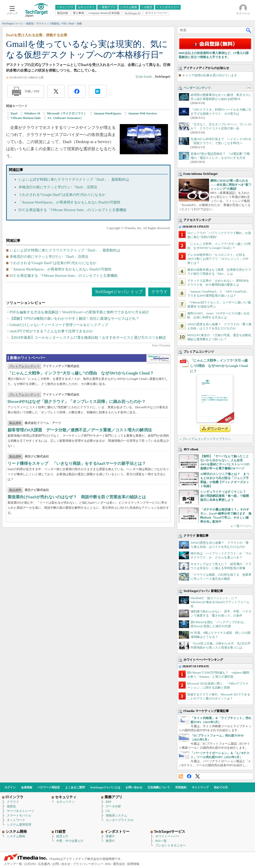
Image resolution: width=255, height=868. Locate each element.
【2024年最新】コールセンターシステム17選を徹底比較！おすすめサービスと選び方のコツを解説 (88, 338)
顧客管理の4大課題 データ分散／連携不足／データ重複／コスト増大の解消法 (80, 430)
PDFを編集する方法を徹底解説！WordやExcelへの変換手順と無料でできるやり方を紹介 (79, 312)
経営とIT (62, 836)
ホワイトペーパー (167, 836)
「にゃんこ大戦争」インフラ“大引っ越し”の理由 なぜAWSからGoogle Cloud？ (81, 373)
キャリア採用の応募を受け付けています (210, 75)
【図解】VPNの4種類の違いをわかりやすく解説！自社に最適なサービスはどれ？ (74, 319)
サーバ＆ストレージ (21, 811)
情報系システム (116, 815)
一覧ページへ (243, 526)
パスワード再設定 (49, 787)
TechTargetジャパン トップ (119, 292)
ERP (109, 802)
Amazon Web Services (143, 113)
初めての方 (221, 787)
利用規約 (181, 787)
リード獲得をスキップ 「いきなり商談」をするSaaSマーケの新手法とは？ (77, 463)
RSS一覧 (161, 841)
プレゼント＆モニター (171, 845)
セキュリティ (65, 802)
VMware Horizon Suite (26, 118)
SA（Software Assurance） (65, 118)
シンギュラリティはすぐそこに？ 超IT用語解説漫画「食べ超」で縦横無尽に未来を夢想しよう (225, 496)
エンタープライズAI (120, 820)
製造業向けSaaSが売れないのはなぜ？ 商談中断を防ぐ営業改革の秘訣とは (77, 497)
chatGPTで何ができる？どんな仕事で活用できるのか (52, 331)
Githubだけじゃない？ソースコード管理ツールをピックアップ (59, 325)
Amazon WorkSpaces (107, 113)
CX (108, 811)
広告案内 (44, 864)
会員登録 (27, 787)
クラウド (159, 292)
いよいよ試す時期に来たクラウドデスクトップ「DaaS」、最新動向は (74, 180)
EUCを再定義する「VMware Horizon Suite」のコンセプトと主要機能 (72, 210)
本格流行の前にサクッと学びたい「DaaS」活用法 (58, 187)
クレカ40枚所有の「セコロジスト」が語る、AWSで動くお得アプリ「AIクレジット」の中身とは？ (218, 259)
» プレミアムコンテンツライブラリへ (205, 439)
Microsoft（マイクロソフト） (67, 113)
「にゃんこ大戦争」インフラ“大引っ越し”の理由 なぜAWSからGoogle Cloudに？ (219, 366)
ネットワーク (16, 820)
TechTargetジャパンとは (105, 787)
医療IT (110, 836)
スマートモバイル (19, 815)
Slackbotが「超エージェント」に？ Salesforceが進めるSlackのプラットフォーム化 (220, 602)
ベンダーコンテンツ (197, 88)
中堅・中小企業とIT (70, 841)
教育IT (110, 841)
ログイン (10, 787)
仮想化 (11, 806)
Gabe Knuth (144, 77)
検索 (249, 30)
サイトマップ (200, 787)
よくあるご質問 (75, 787)
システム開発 (16, 836)
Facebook (189, 776)
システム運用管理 (19, 825)
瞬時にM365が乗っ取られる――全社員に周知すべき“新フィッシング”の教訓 (231, 185)
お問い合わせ (134, 787)
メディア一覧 (13, 864)
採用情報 (133, 864)
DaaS (14, 113)
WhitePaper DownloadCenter (158, 359)
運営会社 (119, 864)
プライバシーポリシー (88, 864)
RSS (181, 776)
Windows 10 (32, 113)
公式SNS (30, 864)
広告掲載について (159, 787)
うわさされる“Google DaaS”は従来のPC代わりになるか (62, 195)
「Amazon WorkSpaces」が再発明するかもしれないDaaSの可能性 (70, 202)
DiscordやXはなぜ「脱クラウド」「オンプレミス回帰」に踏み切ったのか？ (77, 402)
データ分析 (113, 806)
